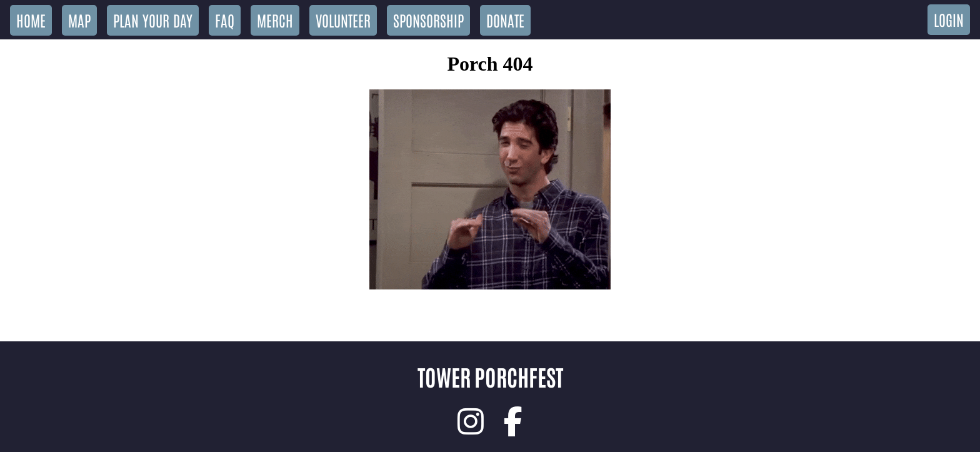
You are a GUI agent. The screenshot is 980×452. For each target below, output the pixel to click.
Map (79, 20)
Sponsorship (428, 20)
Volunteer (343, 20)
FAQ (225, 20)
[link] (471, 421)
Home (31, 20)
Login (949, 19)
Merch (275, 20)
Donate (505, 20)
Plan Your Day (153, 20)
